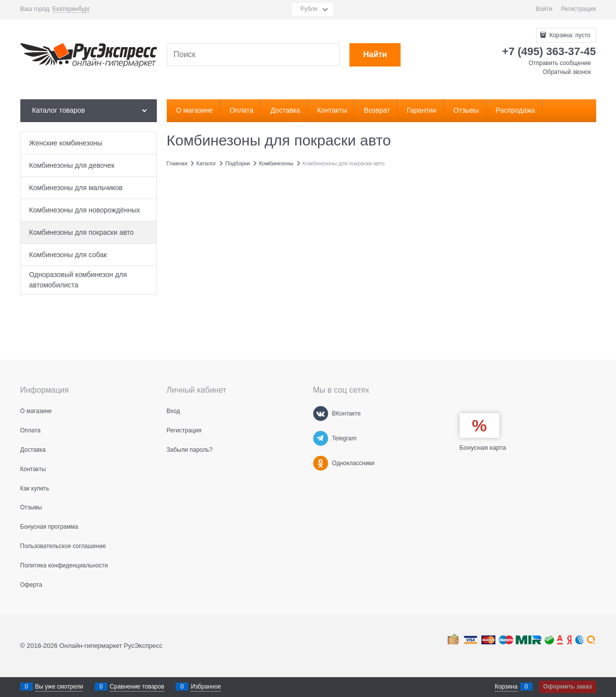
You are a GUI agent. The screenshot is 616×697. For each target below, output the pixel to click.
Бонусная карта (483, 448)
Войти (544, 9)
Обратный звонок (567, 72)
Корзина (506, 687)
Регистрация (578, 9)
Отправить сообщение (560, 63)
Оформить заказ (567, 687)
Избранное (206, 687)
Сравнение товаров (137, 687)
